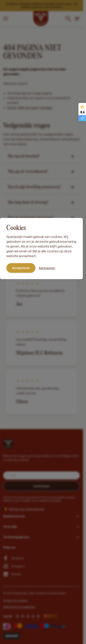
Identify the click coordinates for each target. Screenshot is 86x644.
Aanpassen (47, 268)
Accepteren (21, 268)
